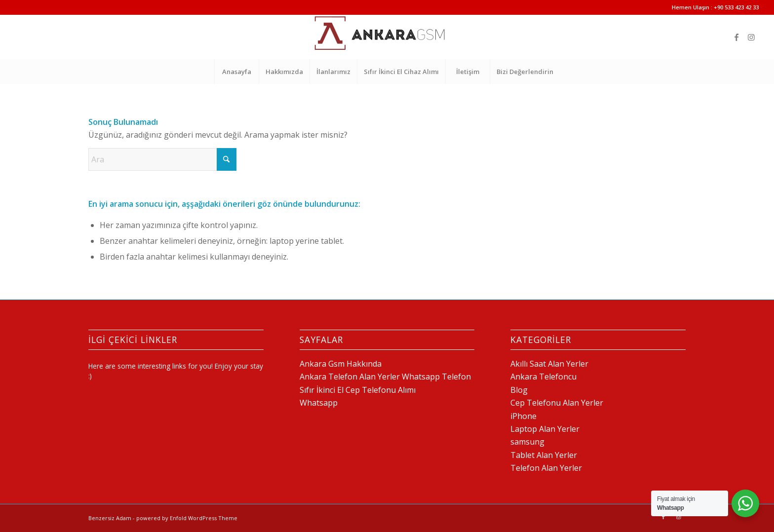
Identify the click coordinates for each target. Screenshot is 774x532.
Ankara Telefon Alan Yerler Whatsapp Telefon (385, 377)
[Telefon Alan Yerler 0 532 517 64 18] (387, 37)
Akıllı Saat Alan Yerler (549, 364)
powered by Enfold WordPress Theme (187, 518)
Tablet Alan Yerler (544, 455)
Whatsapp (319, 403)
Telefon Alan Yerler (546, 468)
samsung (527, 442)
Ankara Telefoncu (543, 377)
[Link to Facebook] (736, 37)
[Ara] (162, 159)
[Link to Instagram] (751, 37)
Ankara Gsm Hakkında (341, 364)
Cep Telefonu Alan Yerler (557, 403)
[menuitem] (236, 72)
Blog (519, 390)
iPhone (523, 416)
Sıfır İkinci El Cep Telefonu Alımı (358, 390)
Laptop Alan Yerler (545, 429)
